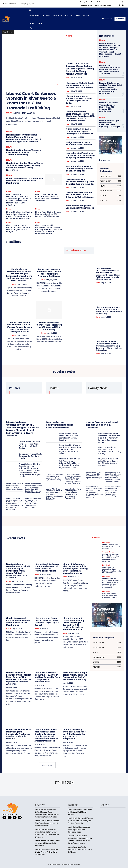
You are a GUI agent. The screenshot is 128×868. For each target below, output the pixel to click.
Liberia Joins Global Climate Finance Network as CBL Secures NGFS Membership (25, 181)
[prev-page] (51, 85)
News (9, 113)
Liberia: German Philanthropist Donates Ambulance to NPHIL (60, 425)
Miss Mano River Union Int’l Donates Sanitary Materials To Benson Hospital (80, 169)
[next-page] (57, 85)
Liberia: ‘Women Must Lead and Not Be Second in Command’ (102, 425)
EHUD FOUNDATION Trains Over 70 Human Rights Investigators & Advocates (79, 131)
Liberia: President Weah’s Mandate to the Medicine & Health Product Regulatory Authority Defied (70, 449)
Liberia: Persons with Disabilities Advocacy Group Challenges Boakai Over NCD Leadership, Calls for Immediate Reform (48, 229)
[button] (31, 28)
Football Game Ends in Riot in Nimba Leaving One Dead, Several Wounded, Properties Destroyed (111, 558)
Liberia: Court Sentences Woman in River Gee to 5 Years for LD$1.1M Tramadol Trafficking (31, 101)
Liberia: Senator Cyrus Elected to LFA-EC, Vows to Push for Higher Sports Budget (18, 228)
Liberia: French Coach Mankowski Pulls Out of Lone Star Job (111, 546)
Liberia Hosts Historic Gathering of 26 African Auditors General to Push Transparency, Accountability (33, 503)
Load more (47, 765)
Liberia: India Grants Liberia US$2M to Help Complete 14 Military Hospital (68, 437)
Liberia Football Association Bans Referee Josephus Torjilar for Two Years (112, 570)
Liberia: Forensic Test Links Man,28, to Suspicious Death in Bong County (110, 450)
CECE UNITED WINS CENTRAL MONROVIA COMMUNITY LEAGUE (110, 595)
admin (17, 113)
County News (108, 552)
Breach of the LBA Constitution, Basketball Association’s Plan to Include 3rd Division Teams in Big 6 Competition (112, 583)
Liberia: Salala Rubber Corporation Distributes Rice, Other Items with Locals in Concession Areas (109, 438)
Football (106, 542)
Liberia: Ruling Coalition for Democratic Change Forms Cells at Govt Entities (30, 445)
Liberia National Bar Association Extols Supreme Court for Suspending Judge (80, 182)
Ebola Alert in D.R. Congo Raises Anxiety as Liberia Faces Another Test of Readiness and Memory (75, 676)
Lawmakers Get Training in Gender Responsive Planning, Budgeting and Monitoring (80, 155)
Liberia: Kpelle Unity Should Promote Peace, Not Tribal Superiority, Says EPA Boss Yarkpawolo (74, 734)
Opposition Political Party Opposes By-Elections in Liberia (30, 456)
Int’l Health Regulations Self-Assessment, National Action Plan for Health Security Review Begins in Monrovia (69, 463)
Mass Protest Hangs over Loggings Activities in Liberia (80, 207)
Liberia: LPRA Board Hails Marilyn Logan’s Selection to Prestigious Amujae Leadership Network (18, 734)
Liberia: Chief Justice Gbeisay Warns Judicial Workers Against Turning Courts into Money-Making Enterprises (25, 167)
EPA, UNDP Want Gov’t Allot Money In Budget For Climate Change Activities (108, 462)
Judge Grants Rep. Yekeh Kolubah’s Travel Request (79, 143)
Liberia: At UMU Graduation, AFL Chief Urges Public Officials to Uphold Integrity (80, 195)
